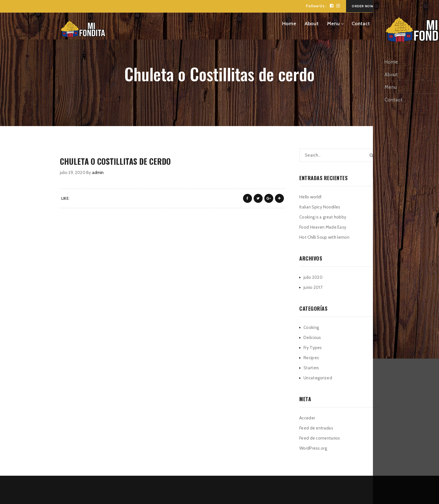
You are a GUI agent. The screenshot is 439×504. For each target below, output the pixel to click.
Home (289, 24)
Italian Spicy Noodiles (320, 207)
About (312, 24)
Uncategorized (318, 378)
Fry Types (313, 348)
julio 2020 (313, 277)
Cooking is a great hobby (323, 217)
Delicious (312, 338)
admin (98, 173)
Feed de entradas (316, 428)
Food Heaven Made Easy (323, 227)
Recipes (311, 358)
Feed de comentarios (320, 438)
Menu (333, 24)
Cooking (311, 328)
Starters (311, 368)
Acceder (307, 418)
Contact (361, 24)
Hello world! (310, 197)
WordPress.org (313, 448)
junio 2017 (313, 287)
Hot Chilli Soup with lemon (324, 237)
